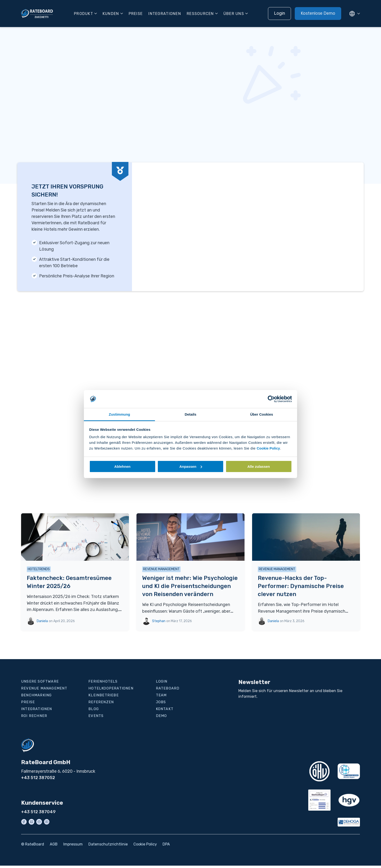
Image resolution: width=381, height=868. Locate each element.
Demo (161, 716)
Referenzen (101, 702)
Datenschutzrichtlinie (108, 844)
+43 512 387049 (38, 812)
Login (279, 13)
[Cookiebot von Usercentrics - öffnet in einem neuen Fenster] (271, 399)
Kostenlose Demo (318, 13)
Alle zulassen (259, 466)
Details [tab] (190, 414)
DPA (166, 844)
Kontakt (165, 709)
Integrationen (165, 14)
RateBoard (168, 688)
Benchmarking (36, 695)
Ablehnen (122, 466)
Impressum (73, 844)
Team (161, 695)
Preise (136, 14)
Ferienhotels (103, 681)
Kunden (111, 14)
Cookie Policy (268, 448)
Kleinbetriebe (104, 695)
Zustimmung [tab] (119, 414)
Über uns (234, 14)
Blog (94, 709)
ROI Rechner (34, 716)
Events (96, 716)
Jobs (161, 702)
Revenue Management (44, 688)
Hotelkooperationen (111, 688)
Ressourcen (200, 14)
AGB (54, 844)
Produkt (84, 14)
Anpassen (191, 466)
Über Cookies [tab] (262, 414)
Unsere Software (40, 681)
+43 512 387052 (38, 778)
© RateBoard (33, 844)
